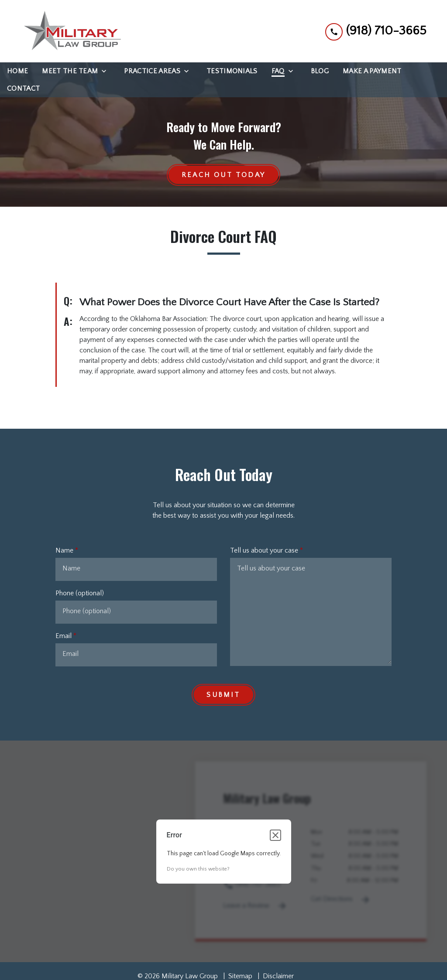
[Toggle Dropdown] (107, 71)
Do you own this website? (198, 869)
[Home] (17, 71)
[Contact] (23, 89)
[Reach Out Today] (223, 175)
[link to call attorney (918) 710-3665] (376, 31)
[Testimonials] (232, 71)
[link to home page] (71, 31)
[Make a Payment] (372, 71)
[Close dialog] (275, 836)
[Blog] (320, 71)
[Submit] (223, 695)
